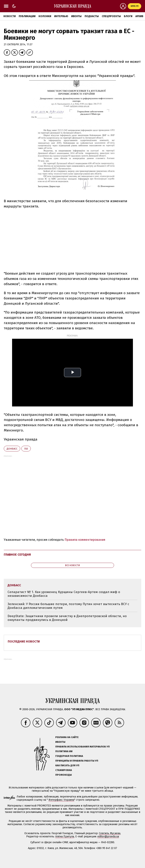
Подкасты (92, 16)
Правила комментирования (85, 540)
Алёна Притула (65, 836)
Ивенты (76, 16)
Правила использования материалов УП (83, 747)
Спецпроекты (111, 16)
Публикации (27, 16)
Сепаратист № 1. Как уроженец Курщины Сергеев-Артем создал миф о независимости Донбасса (64, 594)
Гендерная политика (69, 756)
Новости (10, 16)
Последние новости (24, 641)
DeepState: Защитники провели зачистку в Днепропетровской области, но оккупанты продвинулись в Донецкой (67, 618)
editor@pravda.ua (108, 836)
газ (26, 449)
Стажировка (64, 770)
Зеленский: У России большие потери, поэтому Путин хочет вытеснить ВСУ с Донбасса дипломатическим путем (68, 606)
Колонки (45, 16)
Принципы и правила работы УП (77, 761)
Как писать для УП (67, 765)
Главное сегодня (17, 555)
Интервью (61, 16)
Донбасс (12, 449)
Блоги (128, 16)
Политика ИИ (64, 751)
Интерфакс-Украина (61, 800)
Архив (139, 16)
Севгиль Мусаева (110, 833)
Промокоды (64, 775)
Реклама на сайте (67, 737)
